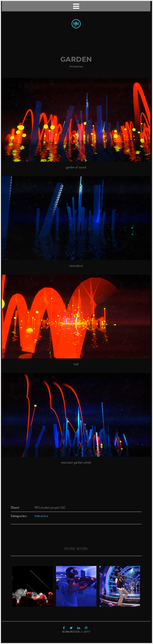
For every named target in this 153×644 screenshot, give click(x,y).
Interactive (76, 66)
